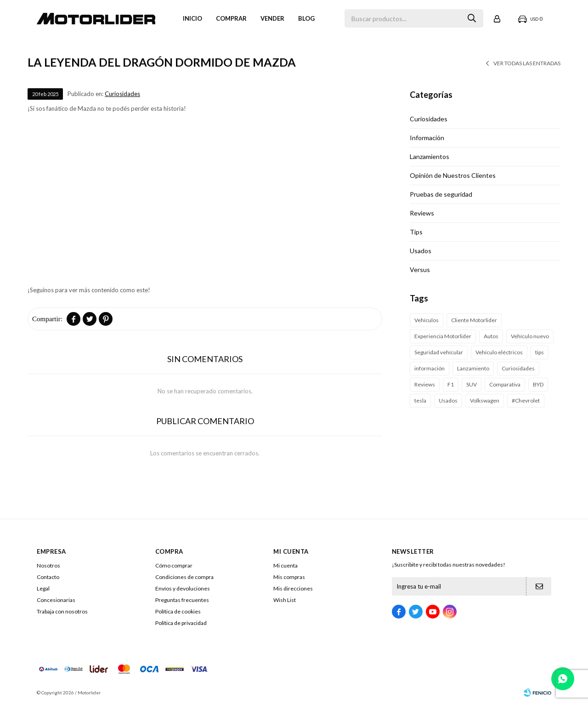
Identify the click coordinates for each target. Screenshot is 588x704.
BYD (538, 384)
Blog (306, 18)
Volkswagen (485, 400)
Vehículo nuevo (530, 336)
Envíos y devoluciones (183, 588)
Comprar (231, 18)
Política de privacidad (181, 623)
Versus (420, 270)
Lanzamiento (473, 368)
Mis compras (289, 577)
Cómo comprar (174, 565)
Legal (43, 588)
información (430, 368)
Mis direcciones (293, 588)
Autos (491, 336)
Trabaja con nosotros (62, 611)
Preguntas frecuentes (182, 600)
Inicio (192, 18)
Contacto (48, 577)
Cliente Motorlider (474, 320)
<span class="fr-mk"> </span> (205, 202)
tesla (420, 400)
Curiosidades (122, 94)
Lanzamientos (430, 156)
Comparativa (505, 384)
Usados (421, 251)
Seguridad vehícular (439, 352)
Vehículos (427, 320)
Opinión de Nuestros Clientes (453, 175)
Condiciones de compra (184, 577)
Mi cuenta (286, 565)
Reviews (422, 213)
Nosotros (48, 565)
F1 (451, 384)
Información (427, 138)
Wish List (285, 600)
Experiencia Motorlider (443, 336)
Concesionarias (56, 600)
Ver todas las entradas (527, 63)
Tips (416, 232)
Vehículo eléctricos (499, 352)
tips (540, 352)
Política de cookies (178, 611)
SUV (472, 384)
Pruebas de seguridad (441, 194)
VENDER (272, 18)
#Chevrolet (526, 400)
